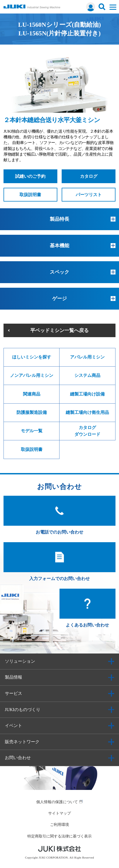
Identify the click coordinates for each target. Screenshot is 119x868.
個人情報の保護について (57, 802)
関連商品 (32, 394)
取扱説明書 (30, 195)
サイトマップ (59, 813)
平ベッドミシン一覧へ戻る (59, 330)
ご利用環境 (59, 825)
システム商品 (87, 375)
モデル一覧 (32, 431)
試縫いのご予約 (30, 176)
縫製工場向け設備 (87, 394)
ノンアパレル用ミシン (32, 375)
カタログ (89, 176)
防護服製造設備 (32, 412)
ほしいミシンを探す (32, 357)
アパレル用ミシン (87, 357)
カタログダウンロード (87, 431)
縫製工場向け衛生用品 (87, 412)
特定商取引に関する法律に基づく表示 (59, 836)
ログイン (91, 7)
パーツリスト (89, 195)
